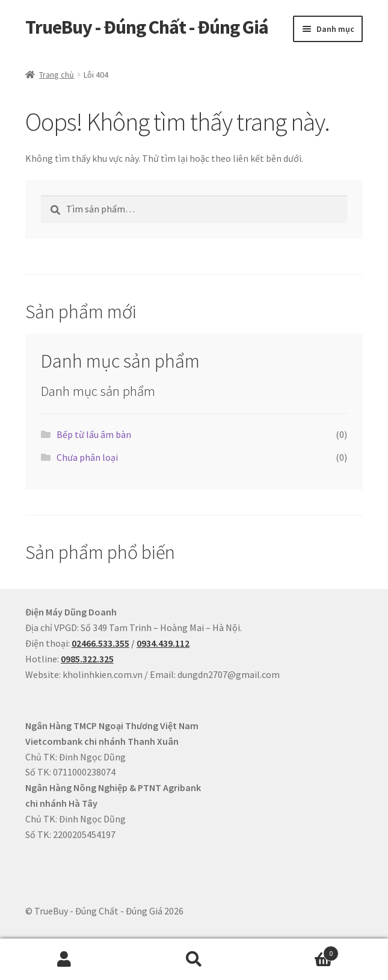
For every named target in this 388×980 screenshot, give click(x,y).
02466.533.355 (100, 643)
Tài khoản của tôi (65, 960)
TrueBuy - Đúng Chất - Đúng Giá (147, 27)
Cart (299, 951)
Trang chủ (57, 75)
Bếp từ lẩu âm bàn (94, 434)
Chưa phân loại (87, 457)
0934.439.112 (163, 643)
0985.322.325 (87, 659)
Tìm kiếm (194, 960)
